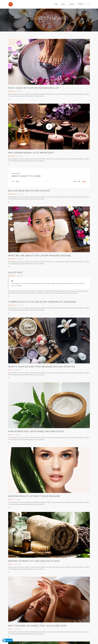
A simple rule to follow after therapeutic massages (42, 302)
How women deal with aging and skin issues (36, 432)
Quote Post (16, 273)
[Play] (13, 182)
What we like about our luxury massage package (40, 256)
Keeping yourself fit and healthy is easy (34, 561)
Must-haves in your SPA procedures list (34, 88)
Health (10, 370)
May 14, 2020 (20, 91)
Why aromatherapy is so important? (31, 153)
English (81, 4)
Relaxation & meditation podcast (29, 191)
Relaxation (12, 91)
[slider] (46, 182)
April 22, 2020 (17, 370)
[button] (12, 229)
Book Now (7, 640)
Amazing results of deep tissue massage (34, 496)
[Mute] (79, 182)
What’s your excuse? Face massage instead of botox (42, 367)
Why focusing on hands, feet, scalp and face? (37, 626)
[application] (49, 182)
